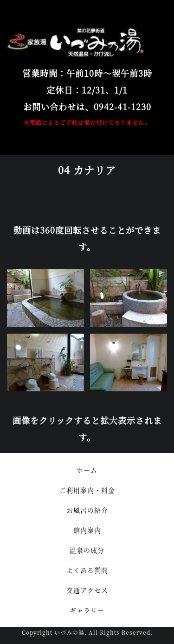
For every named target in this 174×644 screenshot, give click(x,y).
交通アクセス (87, 590)
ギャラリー (87, 610)
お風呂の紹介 (87, 510)
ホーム (87, 470)
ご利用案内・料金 (87, 490)
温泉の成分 (87, 550)
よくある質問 (87, 570)
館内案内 (87, 530)
